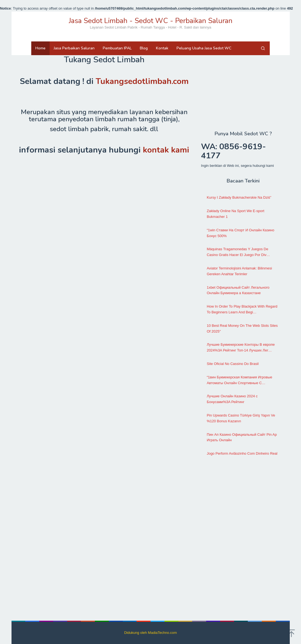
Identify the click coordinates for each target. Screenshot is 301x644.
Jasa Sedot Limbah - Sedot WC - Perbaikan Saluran (151, 21)
